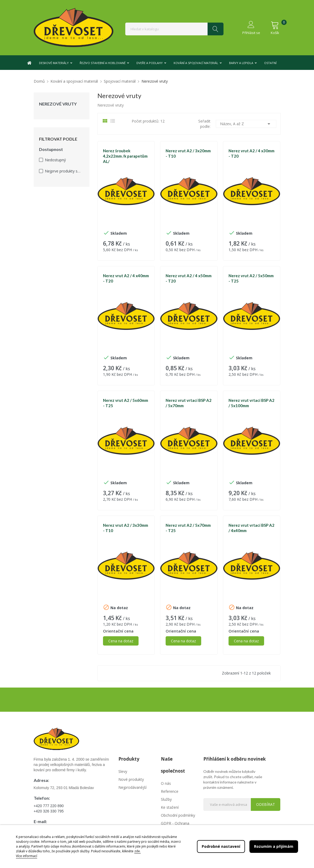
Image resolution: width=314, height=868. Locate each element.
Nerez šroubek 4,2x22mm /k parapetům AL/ (125, 156)
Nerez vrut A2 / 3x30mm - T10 (126, 528)
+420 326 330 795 (49, 811)
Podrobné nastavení (221, 846)
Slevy (123, 771)
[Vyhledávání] (174, 29)
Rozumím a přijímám (274, 846)
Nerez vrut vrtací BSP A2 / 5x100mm (251, 403)
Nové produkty (131, 779)
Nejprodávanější (132, 787)
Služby (166, 799)
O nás (166, 783)
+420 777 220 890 (49, 806)
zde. (137, 851)
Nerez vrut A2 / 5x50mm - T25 (251, 278)
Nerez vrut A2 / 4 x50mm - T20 (189, 278)
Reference (170, 791)
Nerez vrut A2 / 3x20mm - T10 (188, 153)
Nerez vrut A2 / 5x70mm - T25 (188, 528)
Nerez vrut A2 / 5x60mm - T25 (126, 403)
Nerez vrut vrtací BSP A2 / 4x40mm (251, 528)
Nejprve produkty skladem (63, 171)
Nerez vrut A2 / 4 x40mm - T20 (126, 278)
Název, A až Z (246, 124)
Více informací (27, 856)
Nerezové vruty (58, 104)
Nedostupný (55, 160)
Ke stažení (170, 807)
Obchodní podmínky (178, 815)
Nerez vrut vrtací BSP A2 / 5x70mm (189, 403)
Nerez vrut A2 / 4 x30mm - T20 (251, 153)
